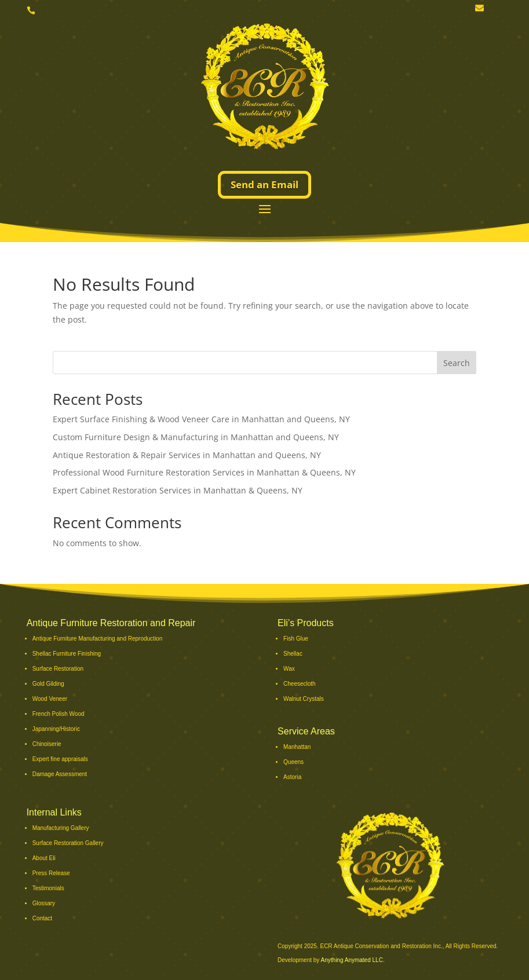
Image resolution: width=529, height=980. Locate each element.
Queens (293, 762)
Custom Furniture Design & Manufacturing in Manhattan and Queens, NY (196, 437)
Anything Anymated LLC (352, 960)
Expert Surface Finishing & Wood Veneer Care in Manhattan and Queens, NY (201, 419)
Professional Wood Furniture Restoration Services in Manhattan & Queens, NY (204, 472)
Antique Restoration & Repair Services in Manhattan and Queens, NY (187, 455)
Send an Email (264, 184)
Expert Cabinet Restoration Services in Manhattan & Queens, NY (178, 490)
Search (457, 363)
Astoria (292, 777)
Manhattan (297, 747)
